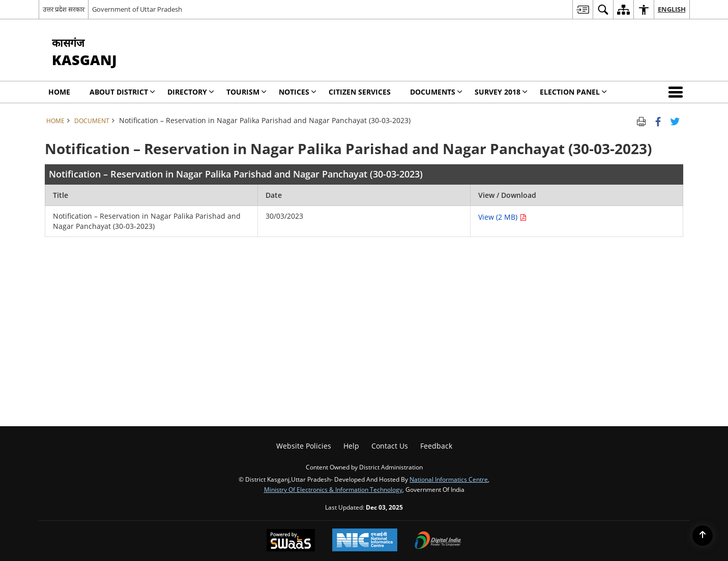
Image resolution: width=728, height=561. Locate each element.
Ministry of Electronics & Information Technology (333, 489)
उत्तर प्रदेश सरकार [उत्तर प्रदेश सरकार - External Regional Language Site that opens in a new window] (64, 9)
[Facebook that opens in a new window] (658, 121)
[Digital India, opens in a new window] (438, 541)
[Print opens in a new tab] (641, 121)
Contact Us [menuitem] (390, 446)
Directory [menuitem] (191, 92)
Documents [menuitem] (436, 92)
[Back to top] (703, 536)
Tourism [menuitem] (246, 92)
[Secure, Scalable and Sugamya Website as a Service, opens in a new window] (291, 541)
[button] (678, 92)
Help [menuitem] (351, 446)
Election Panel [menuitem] (573, 92)
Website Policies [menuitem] (304, 446)
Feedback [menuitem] (436, 446)
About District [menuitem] (122, 92)
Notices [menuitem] (298, 92)
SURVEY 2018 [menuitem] (501, 92)
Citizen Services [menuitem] (360, 92)
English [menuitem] (672, 9)
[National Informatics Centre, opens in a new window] (365, 541)
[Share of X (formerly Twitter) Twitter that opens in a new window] (675, 121)
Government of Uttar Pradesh (137, 9)
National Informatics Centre (449, 479)
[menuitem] (583, 9)
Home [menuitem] (59, 92)
